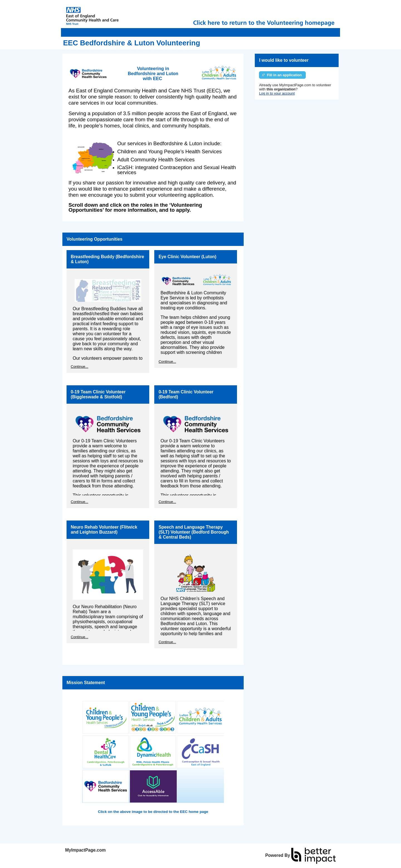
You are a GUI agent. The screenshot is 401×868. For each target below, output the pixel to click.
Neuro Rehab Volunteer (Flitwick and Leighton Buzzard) (104, 530)
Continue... (80, 367)
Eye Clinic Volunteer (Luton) (187, 257)
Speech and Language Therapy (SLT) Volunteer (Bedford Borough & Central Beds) (194, 532)
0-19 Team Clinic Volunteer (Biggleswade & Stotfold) (98, 394)
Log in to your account (277, 93)
